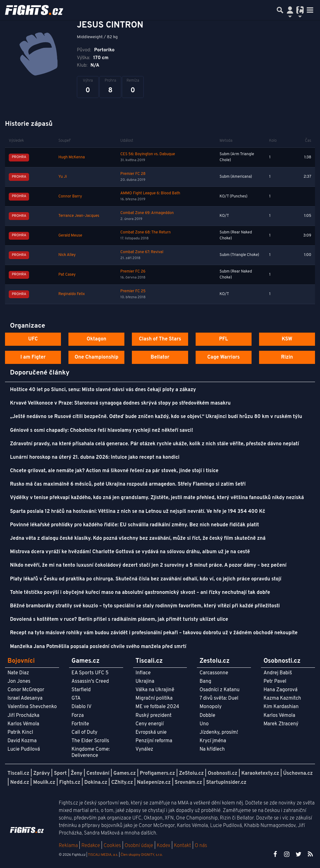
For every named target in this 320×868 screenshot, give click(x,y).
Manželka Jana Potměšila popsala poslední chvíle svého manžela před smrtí (98, 647)
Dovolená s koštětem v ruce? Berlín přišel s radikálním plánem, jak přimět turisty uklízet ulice (119, 620)
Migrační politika (154, 698)
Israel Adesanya (25, 698)
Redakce (90, 846)
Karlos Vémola (23, 724)
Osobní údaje (139, 846)
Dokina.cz (96, 783)
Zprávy (42, 774)
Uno (204, 724)
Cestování (98, 774)
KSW (287, 339)
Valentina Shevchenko (32, 707)
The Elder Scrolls (90, 741)
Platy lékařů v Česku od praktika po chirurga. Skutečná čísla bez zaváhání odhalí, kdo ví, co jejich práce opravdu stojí (146, 579)
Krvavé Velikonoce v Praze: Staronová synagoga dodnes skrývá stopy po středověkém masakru (120, 403)
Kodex (164, 846)
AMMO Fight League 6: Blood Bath (150, 193)
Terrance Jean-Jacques (79, 216)
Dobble (207, 716)
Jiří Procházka (23, 716)
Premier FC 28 (133, 174)
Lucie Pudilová (24, 749)
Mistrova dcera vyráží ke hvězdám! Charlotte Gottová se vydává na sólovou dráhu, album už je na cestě (130, 552)
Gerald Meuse (70, 236)
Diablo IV (82, 707)
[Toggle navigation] (310, 10)
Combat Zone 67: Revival (142, 252)
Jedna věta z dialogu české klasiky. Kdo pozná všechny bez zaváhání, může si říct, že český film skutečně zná (138, 539)
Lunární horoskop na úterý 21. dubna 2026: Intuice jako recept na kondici (95, 457)
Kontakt (183, 846)
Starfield (81, 690)
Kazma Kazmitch (282, 698)
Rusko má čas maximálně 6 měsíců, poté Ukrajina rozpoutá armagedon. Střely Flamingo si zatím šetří (128, 484)
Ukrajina (145, 682)
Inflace (143, 673)
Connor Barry (70, 197)
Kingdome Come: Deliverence (91, 752)
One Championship (97, 357)
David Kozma (22, 741)
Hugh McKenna (72, 157)
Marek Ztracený (281, 724)
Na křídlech (212, 749)
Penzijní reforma (154, 741)
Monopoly (210, 707)
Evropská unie (151, 733)
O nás (201, 846)
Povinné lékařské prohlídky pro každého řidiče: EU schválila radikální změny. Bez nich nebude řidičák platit (135, 525)
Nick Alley (67, 255)
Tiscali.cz (18, 774)
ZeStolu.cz (191, 774)
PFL (224, 339)
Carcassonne (214, 673)
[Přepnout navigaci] (290, 10)
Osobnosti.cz (223, 774)
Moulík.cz (44, 783)
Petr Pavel (275, 682)
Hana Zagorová (280, 690)
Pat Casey (67, 275)
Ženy (76, 774)
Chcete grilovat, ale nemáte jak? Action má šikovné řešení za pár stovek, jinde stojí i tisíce (114, 471)
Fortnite (80, 724)
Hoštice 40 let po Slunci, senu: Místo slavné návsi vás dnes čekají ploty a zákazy (103, 390)
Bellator (160, 357)
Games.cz (125, 774)
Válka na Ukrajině (155, 690)
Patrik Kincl (20, 733)
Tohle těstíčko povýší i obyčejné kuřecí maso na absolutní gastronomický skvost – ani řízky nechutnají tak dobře (140, 593)
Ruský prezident (154, 716)
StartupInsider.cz (226, 783)
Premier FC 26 (133, 272)
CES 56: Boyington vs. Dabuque (148, 154)
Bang (205, 682)
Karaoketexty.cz (260, 774)
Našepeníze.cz (154, 783)
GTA (76, 698)
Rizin (287, 357)
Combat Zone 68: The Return (145, 232)
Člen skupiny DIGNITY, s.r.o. (142, 855)
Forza (78, 716)
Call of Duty (85, 733)
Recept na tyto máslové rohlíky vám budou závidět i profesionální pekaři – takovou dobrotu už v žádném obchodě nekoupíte (154, 633)
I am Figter (33, 357)
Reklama (68, 846)
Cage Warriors (223, 357)
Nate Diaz (18, 673)
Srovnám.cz (188, 783)
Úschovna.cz (298, 774)
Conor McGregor (26, 690)
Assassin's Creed (90, 682)
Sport (60, 774)
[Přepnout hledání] (280, 10)
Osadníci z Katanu (219, 690)
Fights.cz (70, 783)
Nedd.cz (20, 783)
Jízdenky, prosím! (219, 733)
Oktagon (96, 339)
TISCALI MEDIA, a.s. (103, 855)
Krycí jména (213, 741)
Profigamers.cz (157, 774)
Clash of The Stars (160, 339)
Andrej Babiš (278, 673)
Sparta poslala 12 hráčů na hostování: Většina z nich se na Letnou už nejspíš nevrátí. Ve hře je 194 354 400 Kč (138, 512)
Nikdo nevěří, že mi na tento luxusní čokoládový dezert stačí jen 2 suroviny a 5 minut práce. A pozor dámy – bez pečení (148, 565)
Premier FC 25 (133, 291)
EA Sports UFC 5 (90, 673)
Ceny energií (150, 724)
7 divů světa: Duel (219, 698)
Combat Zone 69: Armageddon (147, 213)
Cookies (112, 846)
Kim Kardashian (281, 707)
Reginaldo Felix (72, 294)
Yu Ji (63, 177)
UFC (33, 339)
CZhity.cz (122, 783)
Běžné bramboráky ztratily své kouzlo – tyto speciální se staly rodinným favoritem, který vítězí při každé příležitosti (145, 606)
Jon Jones (19, 682)
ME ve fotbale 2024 (157, 707)
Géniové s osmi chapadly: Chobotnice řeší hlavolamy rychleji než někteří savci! (102, 431)
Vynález (145, 749)
